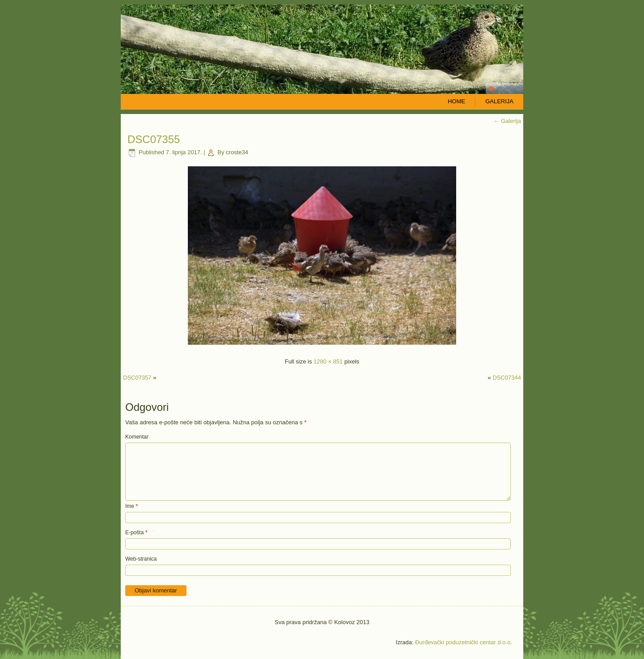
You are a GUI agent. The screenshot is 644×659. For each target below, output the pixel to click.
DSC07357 (137, 378)
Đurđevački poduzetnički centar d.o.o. (464, 642)
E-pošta (136, 532)
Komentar (137, 437)
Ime (131, 506)
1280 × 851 (328, 361)
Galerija (499, 101)
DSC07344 (507, 378)
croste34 (237, 152)
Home (456, 101)
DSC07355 (154, 139)
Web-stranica (141, 559)
